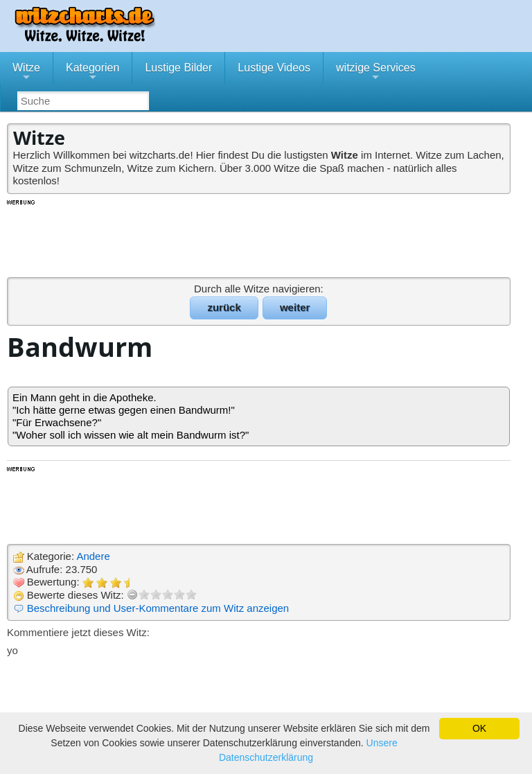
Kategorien (92, 73)
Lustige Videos (274, 68)
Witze (26, 73)
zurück (224, 307)
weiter (295, 307)
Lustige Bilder (178, 68)
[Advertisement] (260, 238)
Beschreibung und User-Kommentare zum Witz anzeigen (158, 608)
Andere (93, 556)
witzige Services (376, 73)
